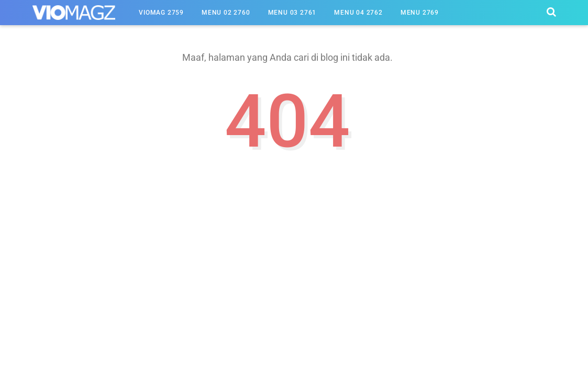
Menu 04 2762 (358, 13)
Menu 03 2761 (292, 13)
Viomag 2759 (161, 13)
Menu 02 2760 (226, 13)
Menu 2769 (420, 13)
